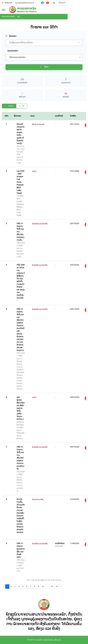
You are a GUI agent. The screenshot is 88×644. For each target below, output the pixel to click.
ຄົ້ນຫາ (44, 67)
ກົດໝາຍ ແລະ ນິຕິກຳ (44, 27)
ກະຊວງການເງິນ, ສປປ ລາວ (52, 640)
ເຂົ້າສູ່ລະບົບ (83, 3)
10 (43, 586)
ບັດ (22, 106)
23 (52, 586)
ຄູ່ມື (19, 17)
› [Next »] (61, 586)
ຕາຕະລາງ (9, 106)
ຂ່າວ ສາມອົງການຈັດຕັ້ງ (8, 17)
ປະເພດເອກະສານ (13, 51)
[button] (4, 10)
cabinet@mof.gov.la (26, 3)
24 (57, 586)
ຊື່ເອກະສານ (11, 36)
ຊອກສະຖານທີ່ (8, 3)
